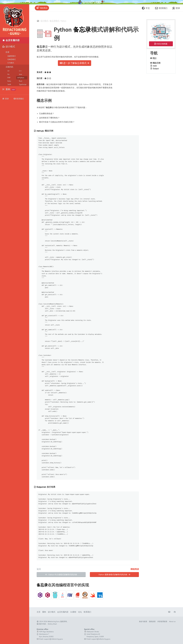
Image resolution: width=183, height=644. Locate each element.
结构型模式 (12, 59)
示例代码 (9, 67)
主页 (39, 612)
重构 (9, 89)
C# (8, 71)
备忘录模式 (54, 21)
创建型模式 (12, 56)
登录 (6, 99)
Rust (21, 81)
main (155, 66)
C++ (20, 71)
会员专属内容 (11, 40)
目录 (7, 52)
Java (20, 74)
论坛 (80, 612)
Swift (9, 84)
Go (8, 74)
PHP (9, 78)
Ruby (9, 81)
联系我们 (19, 99)
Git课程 (73, 612)
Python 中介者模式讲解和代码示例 (61, 575)
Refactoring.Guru (54, 621)
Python (63, 21)
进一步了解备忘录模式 (75, 63)
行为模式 (11, 63)
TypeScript (23, 84)
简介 (155, 58)
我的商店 (42, 7)
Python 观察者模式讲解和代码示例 (114, 575)
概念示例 (157, 63)
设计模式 (44, 21)
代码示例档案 (161, 44)
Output (156, 68)
